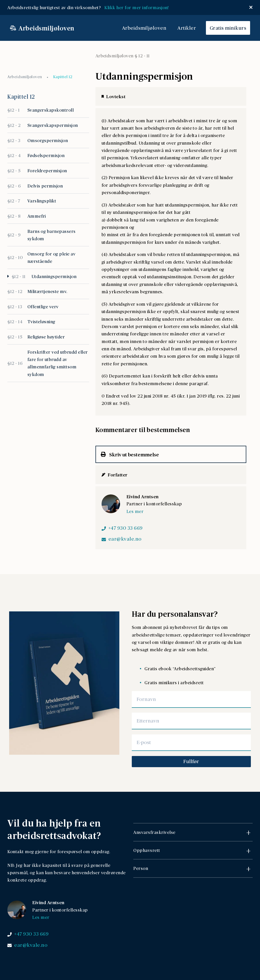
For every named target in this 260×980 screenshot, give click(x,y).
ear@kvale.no (125, 539)
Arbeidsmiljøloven (144, 28)
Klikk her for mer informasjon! (138, 7)
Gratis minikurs (228, 28)
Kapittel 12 (63, 77)
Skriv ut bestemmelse (130, 454)
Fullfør (191, 761)
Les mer (135, 511)
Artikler (187, 28)
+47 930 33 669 (126, 528)
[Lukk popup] (251, 7)
